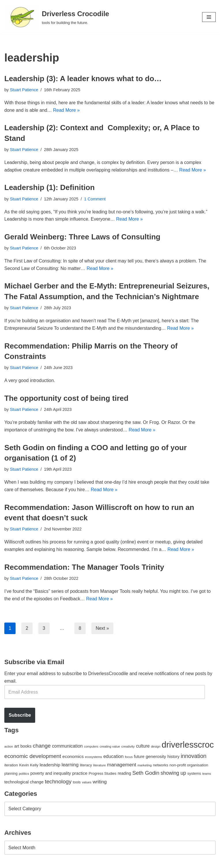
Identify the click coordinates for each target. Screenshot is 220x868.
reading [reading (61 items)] (124, 773)
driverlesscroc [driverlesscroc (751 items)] (188, 745)
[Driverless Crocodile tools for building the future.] (57, 17)
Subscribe (20, 715)
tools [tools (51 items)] (77, 782)
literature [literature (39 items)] (99, 765)
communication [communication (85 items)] (67, 746)
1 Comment (95, 199)
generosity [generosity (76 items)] (156, 756)
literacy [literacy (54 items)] (86, 765)
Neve (10, 862)
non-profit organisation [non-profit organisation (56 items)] (189, 765)
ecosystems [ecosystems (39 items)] (94, 757)
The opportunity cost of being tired (66, 398)
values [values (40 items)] (87, 782)
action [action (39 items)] (9, 746)
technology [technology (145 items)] (58, 782)
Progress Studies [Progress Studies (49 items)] (103, 774)
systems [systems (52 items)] (194, 773)
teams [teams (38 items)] (207, 774)
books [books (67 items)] (26, 746)
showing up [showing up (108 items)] (173, 773)
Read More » (66, 110)
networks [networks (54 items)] (160, 765)
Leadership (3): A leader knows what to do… (83, 79)
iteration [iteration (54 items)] (11, 765)
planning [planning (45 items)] (11, 774)
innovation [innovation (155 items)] (194, 756)
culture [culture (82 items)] (143, 746)
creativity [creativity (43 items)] (128, 746)
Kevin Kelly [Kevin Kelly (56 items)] (29, 765)
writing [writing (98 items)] (100, 782)
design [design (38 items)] (156, 746)
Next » (102, 628)
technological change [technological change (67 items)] (24, 782)
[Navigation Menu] (209, 17)
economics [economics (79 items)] (73, 756)
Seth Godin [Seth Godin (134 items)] (146, 773)
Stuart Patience (24, 90)
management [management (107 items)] (122, 765)
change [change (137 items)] (42, 746)
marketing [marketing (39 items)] (145, 765)
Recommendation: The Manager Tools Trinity (84, 567)
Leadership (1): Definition (49, 187)
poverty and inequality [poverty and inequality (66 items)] (51, 773)
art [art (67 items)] (17, 746)
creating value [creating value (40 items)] (110, 746)
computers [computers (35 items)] (91, 746)
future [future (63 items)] (139, 757)
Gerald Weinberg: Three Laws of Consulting (82, 237)
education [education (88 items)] (113, 756)
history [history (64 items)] (174, 757)
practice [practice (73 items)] (80, 773)
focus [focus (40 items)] (129, 757)
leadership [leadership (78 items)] (50, 765)
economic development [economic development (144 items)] (33, 756)
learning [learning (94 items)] (70, 765)
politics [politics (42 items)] (24, 773)
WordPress (56, 862)
